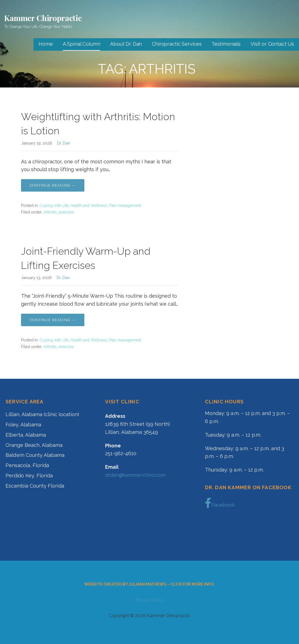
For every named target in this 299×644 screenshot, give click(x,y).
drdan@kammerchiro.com (135, 475)
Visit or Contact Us (272, 44)
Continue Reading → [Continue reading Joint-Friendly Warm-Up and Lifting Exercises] (53, 320)
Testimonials (226, 44)
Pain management (125, 205)
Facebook (220, 503)
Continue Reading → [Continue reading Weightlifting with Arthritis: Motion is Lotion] (53, 185)
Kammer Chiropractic (43, 18)
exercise (66, 212)
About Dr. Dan (126, 44)
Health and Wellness (89, 205)
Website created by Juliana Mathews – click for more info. (149, 584)
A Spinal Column (82, 44)
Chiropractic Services (177, 44)
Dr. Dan (63, 143)
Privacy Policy (149, 600)
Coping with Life (54, 205)
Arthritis (50, 212)
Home (45, 44)
